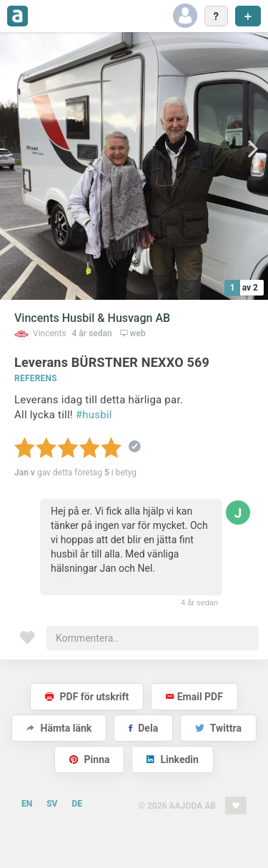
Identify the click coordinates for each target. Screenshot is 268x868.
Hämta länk (59, 728)
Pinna (89, 759)
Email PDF (194, 697)
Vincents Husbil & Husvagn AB (92, 318)
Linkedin (173, 759)
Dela (143, 728)
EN (27, 804)
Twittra (218, 728)
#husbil (94, 415)
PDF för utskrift (87, 697)
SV (52, 804)
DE (77, 804)
